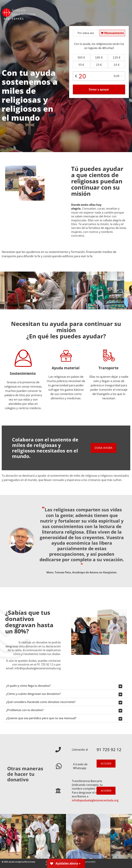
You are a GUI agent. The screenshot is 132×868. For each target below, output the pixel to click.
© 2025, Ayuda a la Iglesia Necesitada (18, 862)
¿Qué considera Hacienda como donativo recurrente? (41, 702)
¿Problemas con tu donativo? (25, 710)
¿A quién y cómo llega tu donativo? (28, 686)
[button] (66, 686)
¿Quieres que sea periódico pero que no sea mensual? (41, 718)
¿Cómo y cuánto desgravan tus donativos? (33, 694)
